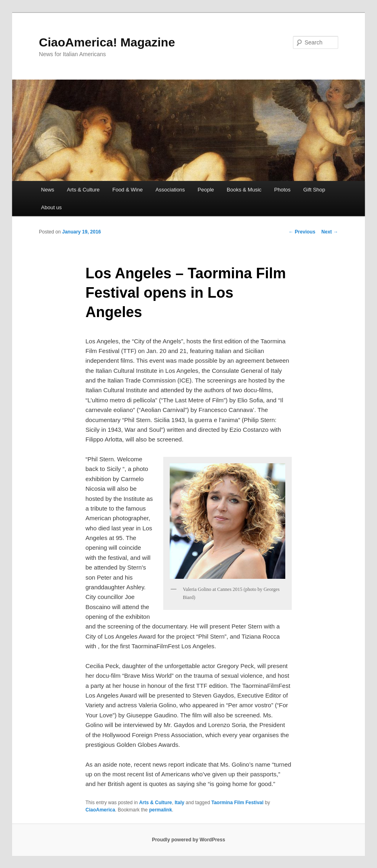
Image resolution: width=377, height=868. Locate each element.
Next (330, 232)
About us (52, 207)
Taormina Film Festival (237, 803)
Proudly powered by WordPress (188, 840)
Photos (282, 190)
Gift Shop (314, 190)
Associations (170, 190)
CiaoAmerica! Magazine (107, 42)
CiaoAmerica (100, 810)
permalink (161, 810)
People (206, 190)
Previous (302, 232)
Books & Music (244, 190)
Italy (179, 803)
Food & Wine (127, 190)
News (48, 190)
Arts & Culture (83, 190)
